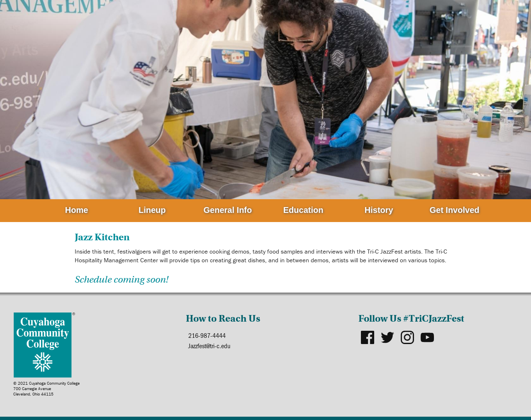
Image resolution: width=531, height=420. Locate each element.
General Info (228, 210)
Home (77, 210)
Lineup (152, 210)
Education (303, 210)
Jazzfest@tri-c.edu (209, 346)
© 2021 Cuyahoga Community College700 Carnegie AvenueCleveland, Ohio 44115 (46, 389)
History (379, 210)
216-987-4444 (207, 335)
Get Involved (454, 210)
